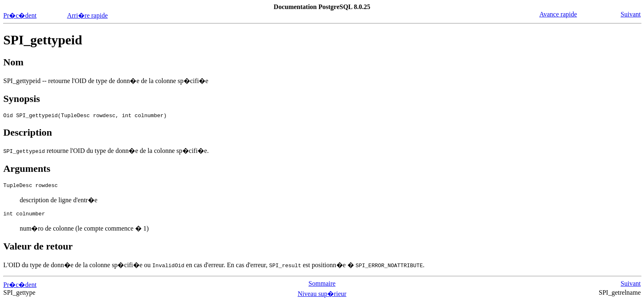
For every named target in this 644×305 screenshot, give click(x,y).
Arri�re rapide (87, 15)
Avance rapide (558, 14)
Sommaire (322, 287)
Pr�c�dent (20, 15)
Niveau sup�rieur (322, 297)
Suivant (631, 14)
